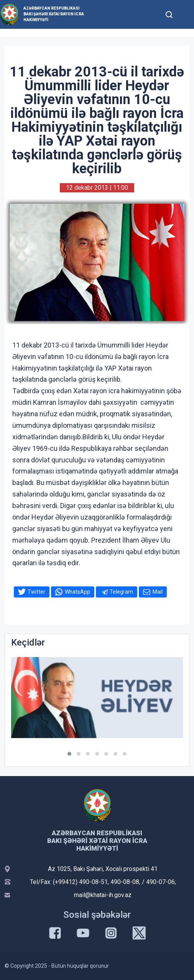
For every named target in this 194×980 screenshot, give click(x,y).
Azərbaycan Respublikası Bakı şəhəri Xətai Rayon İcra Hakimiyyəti (54, 14)
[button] (69, 754)
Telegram (121, 592)
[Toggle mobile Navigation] (185, 14)
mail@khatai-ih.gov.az (103, 895)
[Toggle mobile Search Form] (169, 13)
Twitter (36, 592)
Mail (158, 592)
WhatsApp (77, 592)
